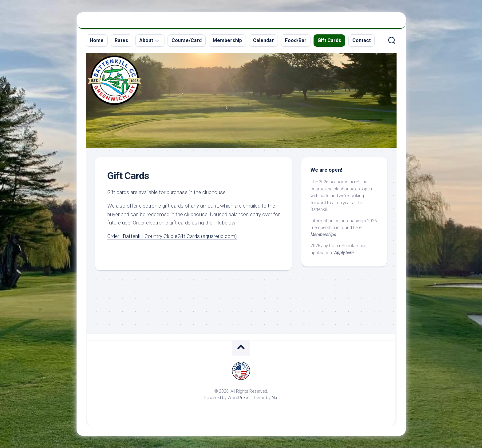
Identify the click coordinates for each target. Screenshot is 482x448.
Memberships (323, 235)
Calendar (263, 40)
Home (97, 40)
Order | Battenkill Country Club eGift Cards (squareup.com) (172, 236)
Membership (227, 40)
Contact (361, 40)
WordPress (239, 398)
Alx (274, 398)
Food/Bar (296, 40)
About (146, 40)
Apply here (344, 253)
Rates (121, 40)
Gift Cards (329, 40)
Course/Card (187, 40)
